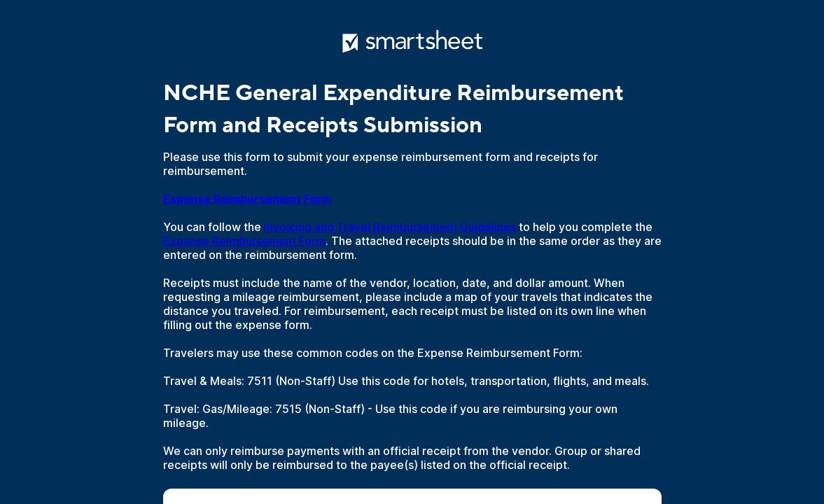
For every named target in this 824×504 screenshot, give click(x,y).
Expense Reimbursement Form (244, 241)
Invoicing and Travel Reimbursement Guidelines (390, 227)
